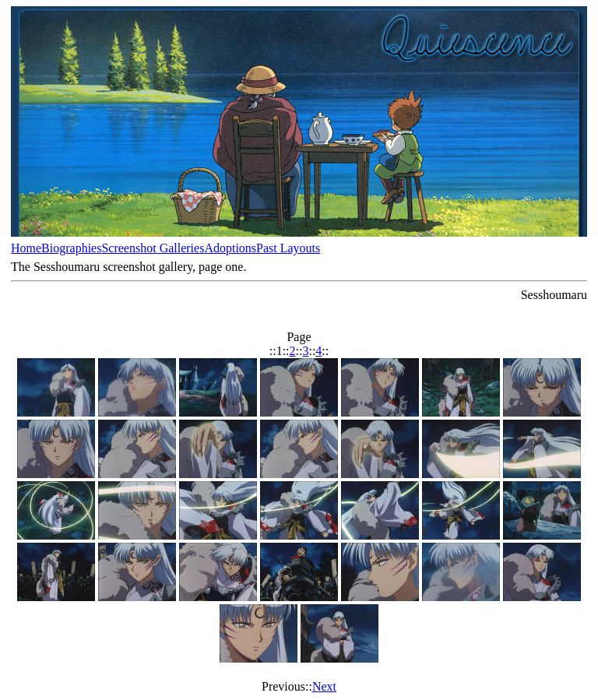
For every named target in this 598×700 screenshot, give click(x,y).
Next (324, 686)
